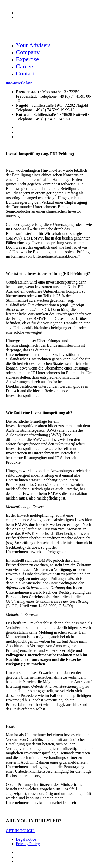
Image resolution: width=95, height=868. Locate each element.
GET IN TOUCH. (20, 831)
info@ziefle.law (19, 83)
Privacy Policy (28, 844)
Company (28, 52)
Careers (25, 66)
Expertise (27, 59)
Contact (25, 73)
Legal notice (26, 839)
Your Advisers (33, 45)
